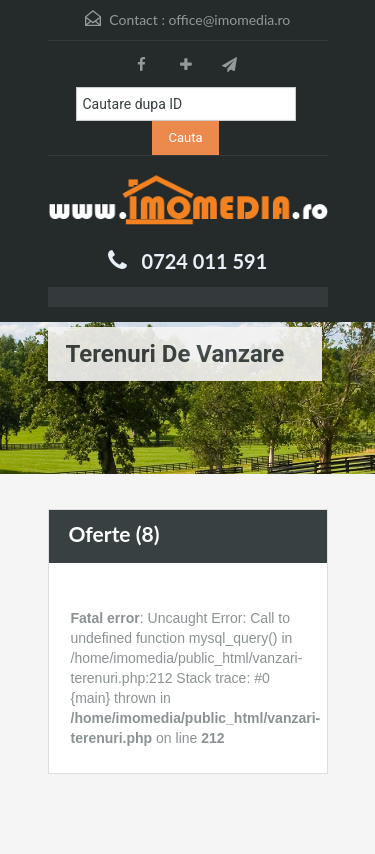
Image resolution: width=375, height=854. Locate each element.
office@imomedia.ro (229, 19)
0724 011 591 (205, 261)
